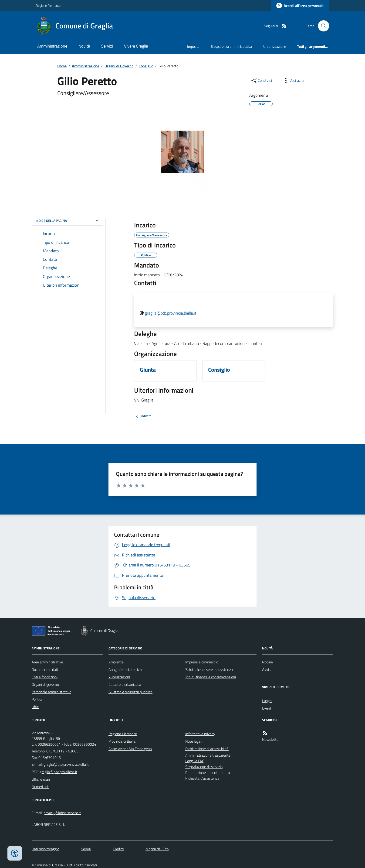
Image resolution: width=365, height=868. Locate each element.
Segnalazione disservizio (204, 767)
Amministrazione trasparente (208, 755)
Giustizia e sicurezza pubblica (130, 692)
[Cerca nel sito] (322, 26)
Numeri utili (41, 787)
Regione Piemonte (48, 5)
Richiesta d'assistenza (202, 778)
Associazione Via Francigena (130, 749)
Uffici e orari (41, 779)
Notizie (267, 662)
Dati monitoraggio (45, 849)
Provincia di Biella (122, 741)
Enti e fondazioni (45, 677)
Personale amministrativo (51, 692)
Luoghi (267, 701)
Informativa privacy (200, 734)
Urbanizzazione (275, 46)
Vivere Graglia (136, 46)
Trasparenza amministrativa (231, 46)
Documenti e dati (45, 669)
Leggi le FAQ (195, 761)
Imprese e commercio (202, 662)
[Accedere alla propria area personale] (300, 6)
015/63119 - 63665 (62, 751)
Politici (37, 699)
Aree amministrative (47, 662)
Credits (118, 849)
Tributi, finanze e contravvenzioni (211, 677)
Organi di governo (45, 684)
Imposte (193, 46)
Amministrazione (52, 46)
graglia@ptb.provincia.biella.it (171, 313)
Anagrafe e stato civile (126, 669)
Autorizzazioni (119, 677)
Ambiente (116, 662)
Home (62, 66)
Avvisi (267, 669)
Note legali (194, 741)
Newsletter (271, 739)
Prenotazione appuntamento (208, 772)
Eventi (267, 708)
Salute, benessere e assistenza (209, 669)
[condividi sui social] (261, 80)
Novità (84, 46)
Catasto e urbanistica (125, 684)
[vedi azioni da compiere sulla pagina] (294, 80)
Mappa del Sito (157, 849)
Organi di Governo (119, 66)
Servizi (107, 46)
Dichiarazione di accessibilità (207, 749)
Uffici (35, 707)
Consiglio (146, 66)
